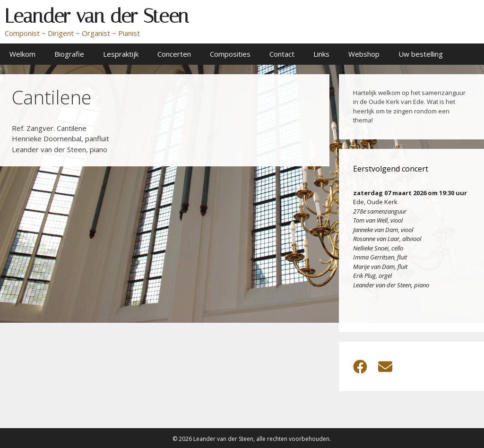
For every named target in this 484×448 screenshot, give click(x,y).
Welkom (22, 54)
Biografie (69, 54)
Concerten (174, 54)
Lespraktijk (121, 54)
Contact (282, 54)
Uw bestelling (421, 54)
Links (321, 54)
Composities (230, 54)
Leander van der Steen (97, 16)
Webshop (364, 54)
